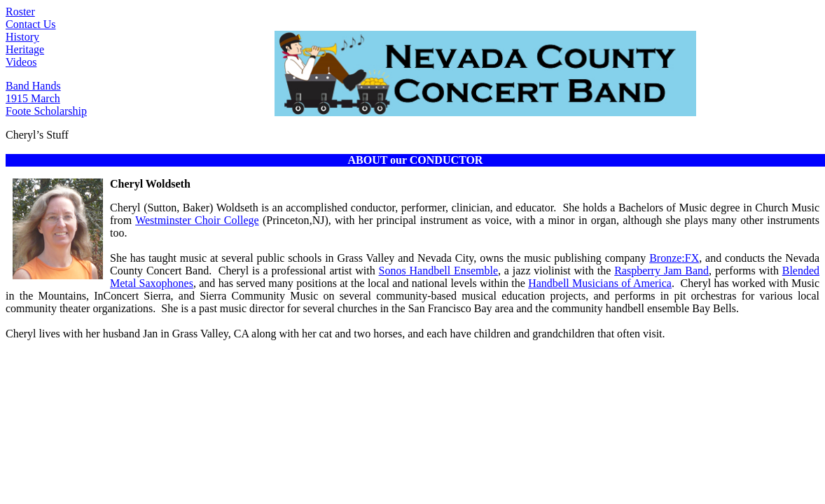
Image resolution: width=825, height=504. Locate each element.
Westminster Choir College (197, 220)
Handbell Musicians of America (600, 283)
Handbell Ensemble (438, 271)
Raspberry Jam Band (661, 271)
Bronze (674, 258)
